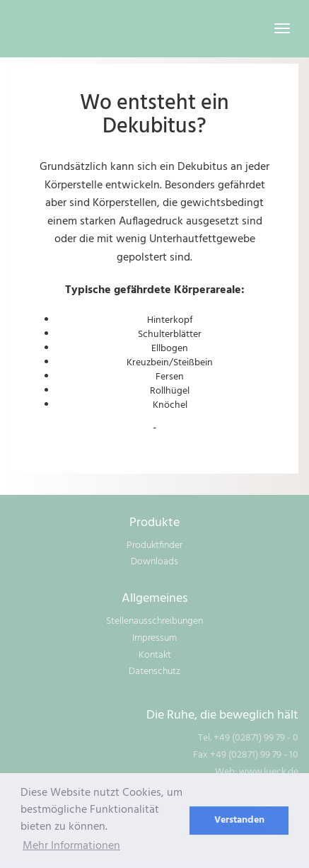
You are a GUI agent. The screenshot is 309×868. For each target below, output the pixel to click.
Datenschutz (154, 672)
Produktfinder (154, 546)
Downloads (154, 562)
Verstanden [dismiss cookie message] (239, 820)
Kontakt (155, 655)
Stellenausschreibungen (154, 621)
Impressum (154, 638)
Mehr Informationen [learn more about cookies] (71, 846)
